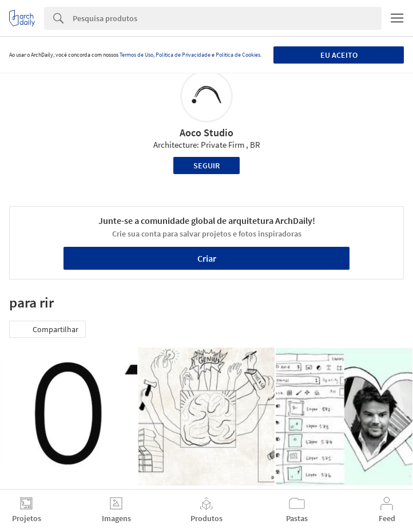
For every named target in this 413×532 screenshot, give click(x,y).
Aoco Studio (206, 133)
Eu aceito (339, 55)
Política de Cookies (238, 55)
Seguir (206, 165)
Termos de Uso (136, 55)
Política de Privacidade (183, 55)
